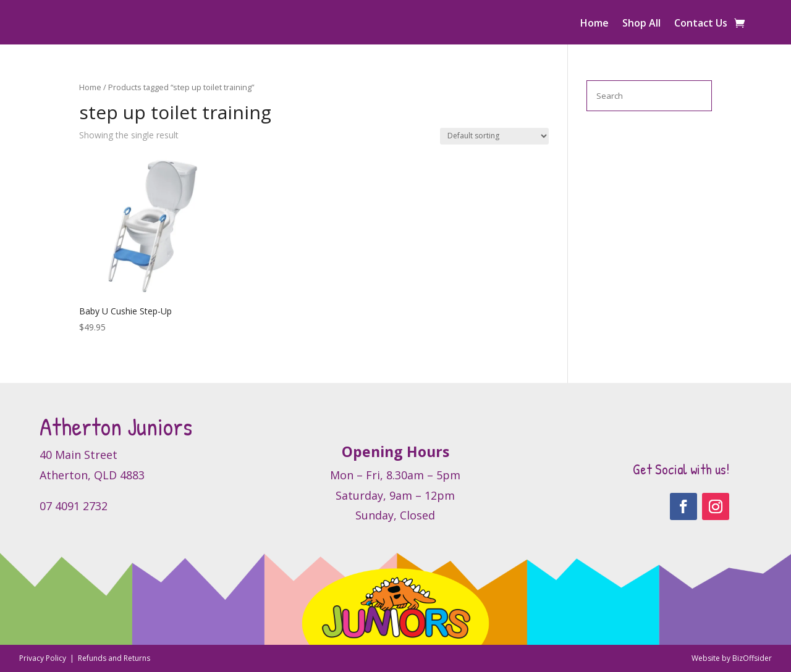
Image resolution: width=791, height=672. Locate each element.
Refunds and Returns (114, 658)
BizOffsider (752, 658)
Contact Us (701, 24)
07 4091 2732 (74, 506)
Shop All (641, 24)
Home (594, 24)
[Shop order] (494, 136)
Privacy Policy (44, 658)
